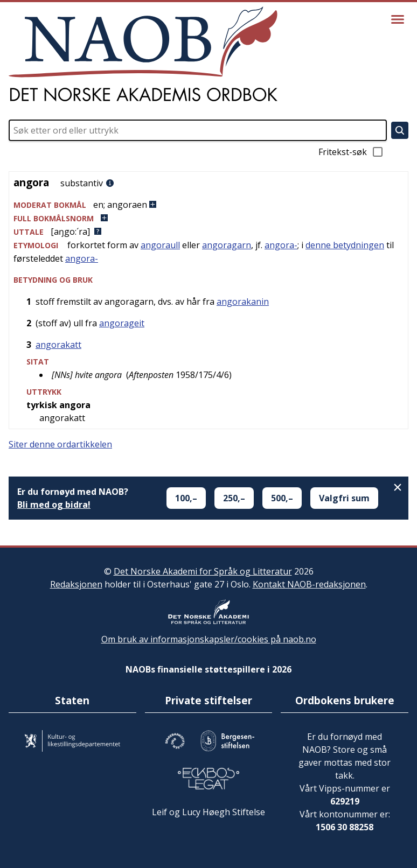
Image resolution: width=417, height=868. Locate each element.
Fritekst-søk (351, 152)
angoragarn (227, 245)
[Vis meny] (398, 19)
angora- (281, 245)
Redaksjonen (76, 584)
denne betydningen (345, 245)
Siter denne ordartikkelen (60, 444)
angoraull (160, 245)
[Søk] (400, 130)
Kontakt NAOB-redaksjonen (309, 584)
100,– (186, 498)
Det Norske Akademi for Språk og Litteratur (203, 571)
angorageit (122, 323)
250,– (234, 498)
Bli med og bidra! (54, 505)
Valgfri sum (344, 498)
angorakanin (243, 302)
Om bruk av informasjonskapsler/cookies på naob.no (209, 639)
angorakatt (58, 345)
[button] (208, 205)
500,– (282, 498)
